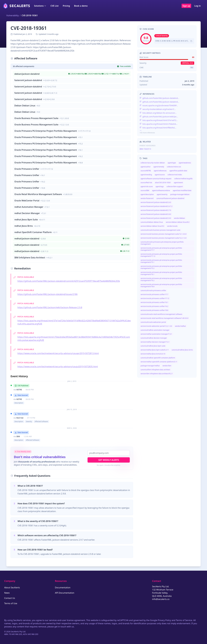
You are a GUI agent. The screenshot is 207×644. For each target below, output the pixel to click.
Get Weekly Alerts (109, 460)
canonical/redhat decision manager (154, 338)
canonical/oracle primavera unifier (153, 290)
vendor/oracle (172, 226)
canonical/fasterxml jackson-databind (170, 198)
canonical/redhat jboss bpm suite (153, 346)
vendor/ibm (167, 366)
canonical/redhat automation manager (155, 330)
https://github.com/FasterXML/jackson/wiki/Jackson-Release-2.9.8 (50, 307)
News (7, 593)
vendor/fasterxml (147, 198)
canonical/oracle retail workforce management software (161, 314)
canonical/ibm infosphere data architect (155, 370)
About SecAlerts (12, 588)
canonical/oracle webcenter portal (153, 322)
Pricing (66, 6)
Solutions (40, 6)
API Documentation (65, 593)
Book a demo (81, 6)
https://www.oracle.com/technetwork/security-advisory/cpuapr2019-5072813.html (58, 353)
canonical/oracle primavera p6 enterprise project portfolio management (162, 243)
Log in (197, 6)
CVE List (54, 6)
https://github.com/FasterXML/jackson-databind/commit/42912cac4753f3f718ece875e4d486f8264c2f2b (69, 281)
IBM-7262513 (145, 149)
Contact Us (10, 598)
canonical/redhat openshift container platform (158, 358)
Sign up (186, 6)
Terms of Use (11, 603)
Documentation (63, 588)
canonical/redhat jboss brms (182, 350)
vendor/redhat (180, 326)
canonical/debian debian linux (152, 222)
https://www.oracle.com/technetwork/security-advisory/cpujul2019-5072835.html (58, 367)
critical (187, 63)
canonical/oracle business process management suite (160, 230)
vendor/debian (179, 218)
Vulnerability (13, 15)
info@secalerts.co (161, 599)
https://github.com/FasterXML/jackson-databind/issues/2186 (47, 294)
